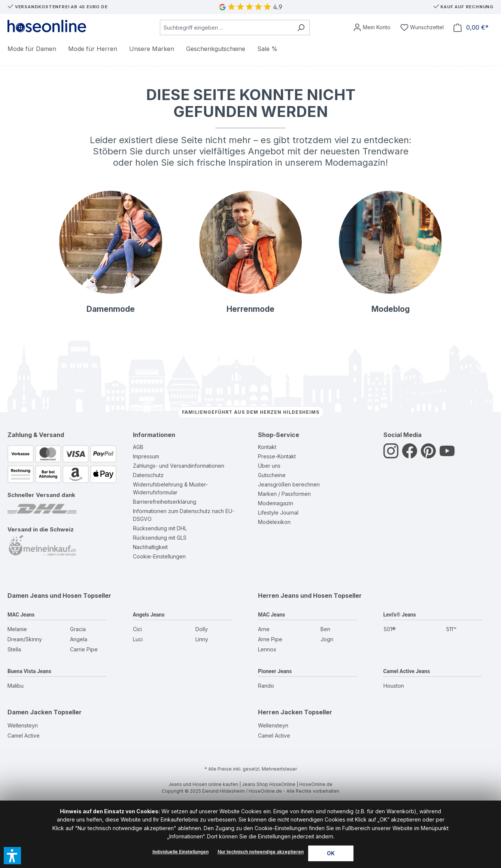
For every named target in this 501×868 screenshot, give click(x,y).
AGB (138, 447)
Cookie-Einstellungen (159, 556)
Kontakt (267, 447)
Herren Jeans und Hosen (295, 596)
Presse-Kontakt (277, 456)
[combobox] (226, 28)
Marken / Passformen (284, 494)
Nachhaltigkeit (150, 547)
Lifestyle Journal (278, 513)
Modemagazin (276, 503)
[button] (12, 856)
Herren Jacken (280, 712)
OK (331, 853)
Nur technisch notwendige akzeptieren (261, 852)
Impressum (146, 456)
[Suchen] (301, 28)
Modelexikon (274, 522)
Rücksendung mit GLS (160, 538)
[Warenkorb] (471, 28)
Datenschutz (148, 475)
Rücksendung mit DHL (160, 528)
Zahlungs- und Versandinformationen (179, 466)
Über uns (269, 466)
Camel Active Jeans (407, 671)
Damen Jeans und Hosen (45, 596)
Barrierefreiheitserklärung (165, 502)
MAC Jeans (21, 615)
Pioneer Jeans (275, 671)
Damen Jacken (30, 712)
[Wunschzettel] (422, 27)
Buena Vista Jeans (29, 671)
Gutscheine (272, 475)
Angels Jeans (149, 615)
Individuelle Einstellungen (180, 852)
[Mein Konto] (372, 27)
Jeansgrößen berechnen (289, 484)
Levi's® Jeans (400, 615)
